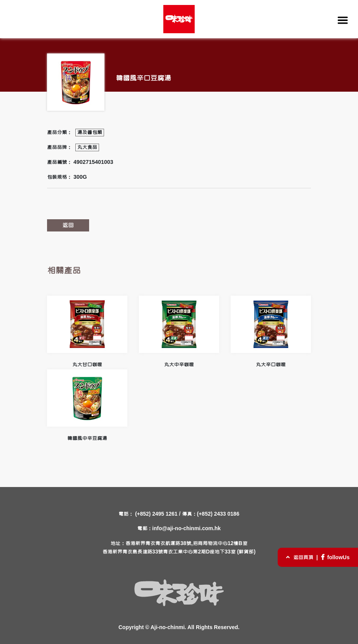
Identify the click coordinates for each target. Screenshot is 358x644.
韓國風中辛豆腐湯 (87, 405)
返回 (68, 225)
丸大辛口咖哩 (271, 332)
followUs (334, 558)
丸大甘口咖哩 (87, 332)
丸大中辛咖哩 (179, 332)
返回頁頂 (300, 558)
